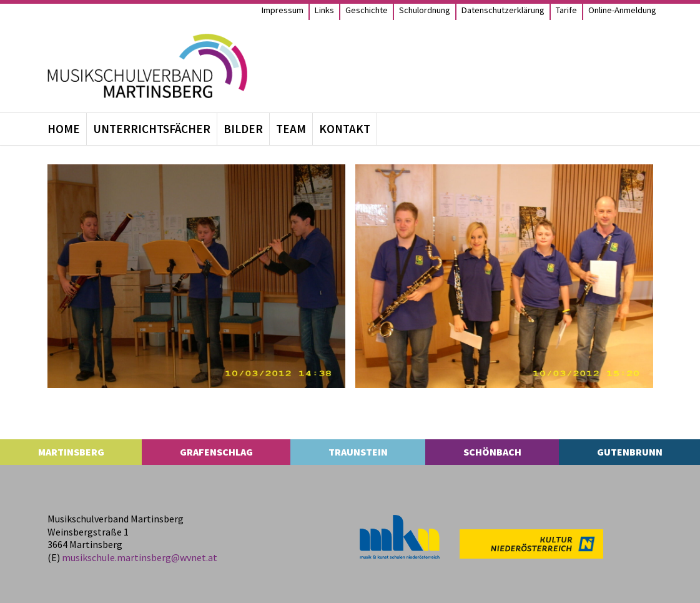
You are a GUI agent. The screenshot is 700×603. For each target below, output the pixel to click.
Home (64, 129)
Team (291, 129)
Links (324, 10)
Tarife (566, 10)
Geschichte (367, 10)
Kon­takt (345, 129)
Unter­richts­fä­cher (152, 129)
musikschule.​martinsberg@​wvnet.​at (140, 557)
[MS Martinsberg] (147, 66)
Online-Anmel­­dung (622, 10)
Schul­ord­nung (425, 10)
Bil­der (243, 129)
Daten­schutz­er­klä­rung (503, 10)
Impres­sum (283, 10)
